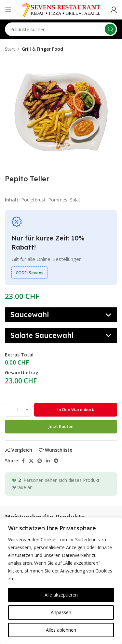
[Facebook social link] (23, 461)
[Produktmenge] (18, 410)
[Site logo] (61, 9)
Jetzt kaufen (61, 426)
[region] (61, 581)
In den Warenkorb (76, 409)
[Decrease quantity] (9, 410)
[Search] (61, 29)
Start (10, 49)
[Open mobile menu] (8, 10)
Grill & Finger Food (42, 49)
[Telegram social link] (56, 461)
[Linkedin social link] (48, 461)
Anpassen (61, 612)
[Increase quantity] (27, 410)
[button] (61, 315)
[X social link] (31, 461)
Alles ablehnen (61, 630)
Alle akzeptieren (61, 595)
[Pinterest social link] (40, 461)
